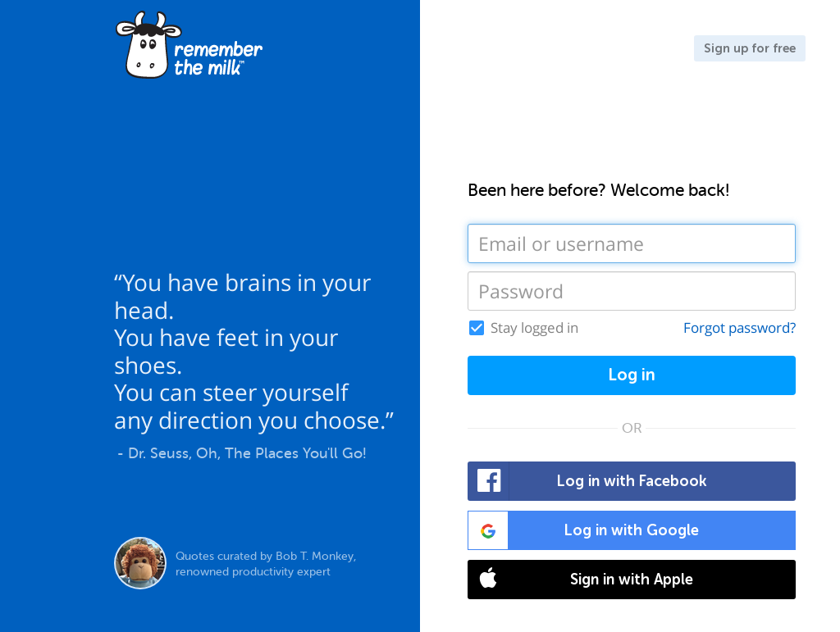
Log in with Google (584, 530)
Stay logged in (534, 328)
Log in (632, 375)
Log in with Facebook (588, 481)
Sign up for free (750, 48)
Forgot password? (740, 327)
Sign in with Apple (581, 580)
